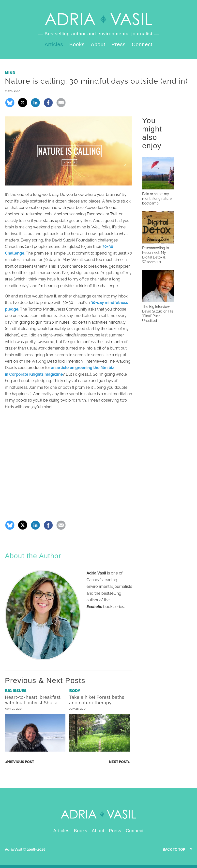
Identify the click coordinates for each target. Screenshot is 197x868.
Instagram (190, 9)
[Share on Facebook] (48, 106)
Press (119, 44)
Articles (54, 44)
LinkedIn (182, 9)
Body (75, 691)
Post (19, 762)
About (98, 44)
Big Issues (16, 691)
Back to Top (174, 850)
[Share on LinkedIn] (35, 106)
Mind (10, 73)
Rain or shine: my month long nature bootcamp (157, 199)
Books (77, 44)
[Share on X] (23, 106)
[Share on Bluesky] (10, 106)
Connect (142, 44)
